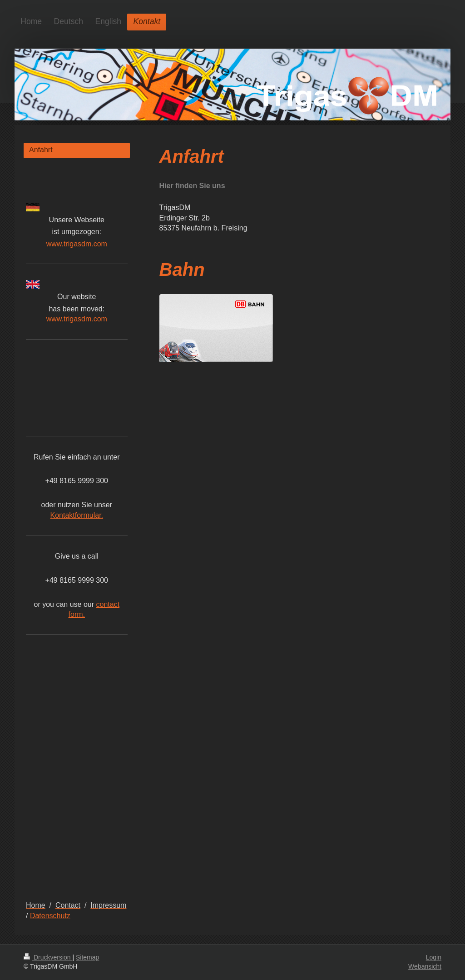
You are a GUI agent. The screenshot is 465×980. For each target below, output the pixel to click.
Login (434, 957)
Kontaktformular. (77, 515)
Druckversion (48, 957)
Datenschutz (50, 916)
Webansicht (425, 966)
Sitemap (87, 957)
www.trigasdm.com (77, 244)
